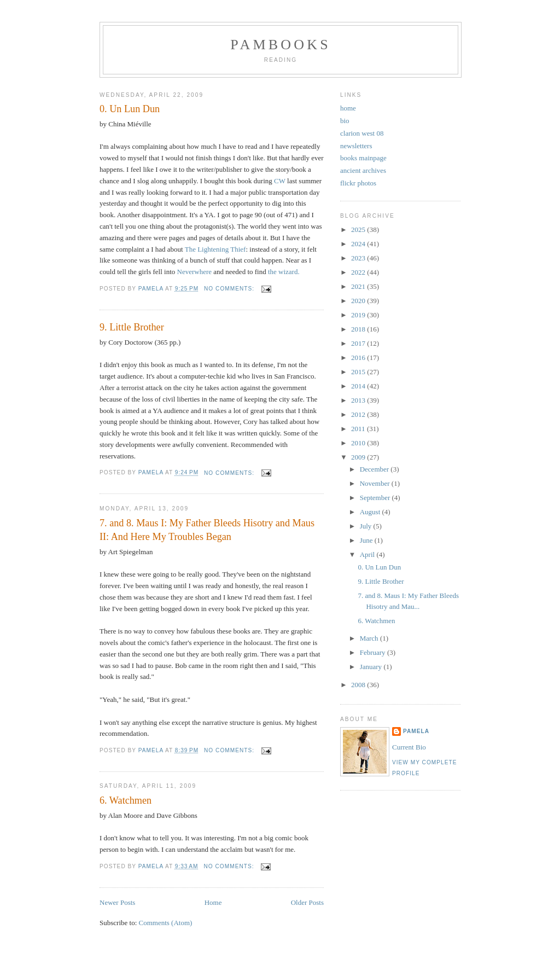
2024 (359, 244)
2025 (359, 230)
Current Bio (409, 747)
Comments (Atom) (166, 923)
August (371, 512)
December (375, 469)
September (376, 498)
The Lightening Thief (215, 249)
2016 (359, 358)
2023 (359, 258)
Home (213, 902)
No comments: (230, 289)
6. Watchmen (126, 800)
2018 (359, 329)
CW (280, 181)
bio (345, 121)
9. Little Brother (132, 327)
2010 (359, 443)
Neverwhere (195, 272)
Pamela (416, 731)
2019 (359, 315)
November (376, 483)
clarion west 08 (362, 133)
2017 (359, 343)
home (348, 108)
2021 (359, 286)
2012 (359, 414)
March (370, 638)
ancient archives (363, 170)
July (367, 526)
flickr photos (358, 183)
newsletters (356, 146)
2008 (359, 685)
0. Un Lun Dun (130, 109)
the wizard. (284, 272)
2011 (359, 429)
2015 (359, 372)
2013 (359, 400)
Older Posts (307, 902)
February (374, 652)
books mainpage (363, 158)
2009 (359, 457)
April (368, 554)
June (367, 540)
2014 (359, 386)
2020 (359, 301)
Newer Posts (117, 902)
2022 (359, 272)
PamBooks (281, 45)
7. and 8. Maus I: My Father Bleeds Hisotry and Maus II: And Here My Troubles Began (207, 530)
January (372, 667)
